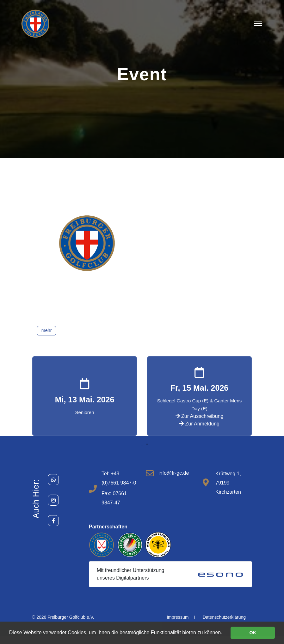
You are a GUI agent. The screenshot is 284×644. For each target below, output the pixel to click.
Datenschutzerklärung (224, 617)
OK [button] (253, 633)
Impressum (178, 617)
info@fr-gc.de (174, 473)
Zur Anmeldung (199, 424)
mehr (47, 330)
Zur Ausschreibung (200, 416)
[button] (142, 444)
